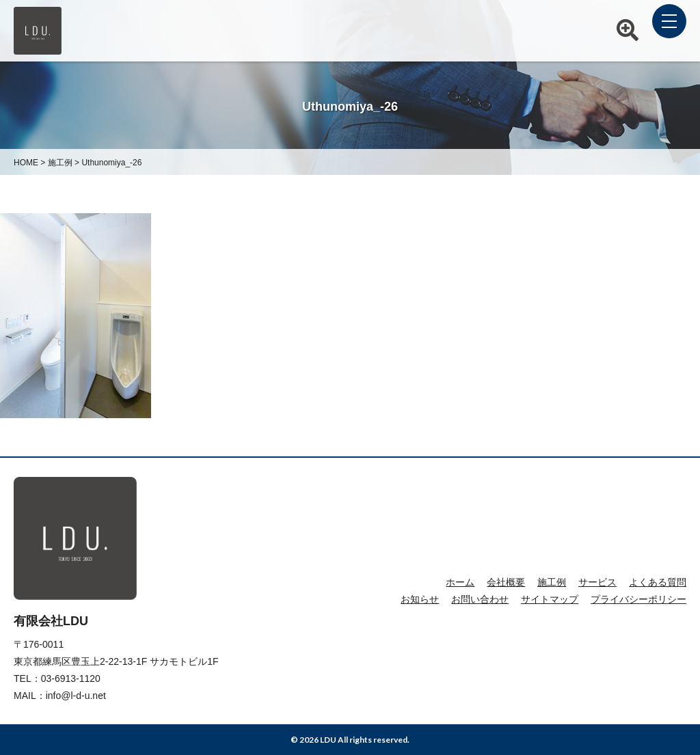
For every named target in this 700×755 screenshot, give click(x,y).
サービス (597, 582)
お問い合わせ (480, 599)
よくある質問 (658, 582)
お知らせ (420, 599)
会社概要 (506, 582)
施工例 (552, 582)
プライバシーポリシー (638, 599)
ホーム (460, 582)
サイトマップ (550, 599)
